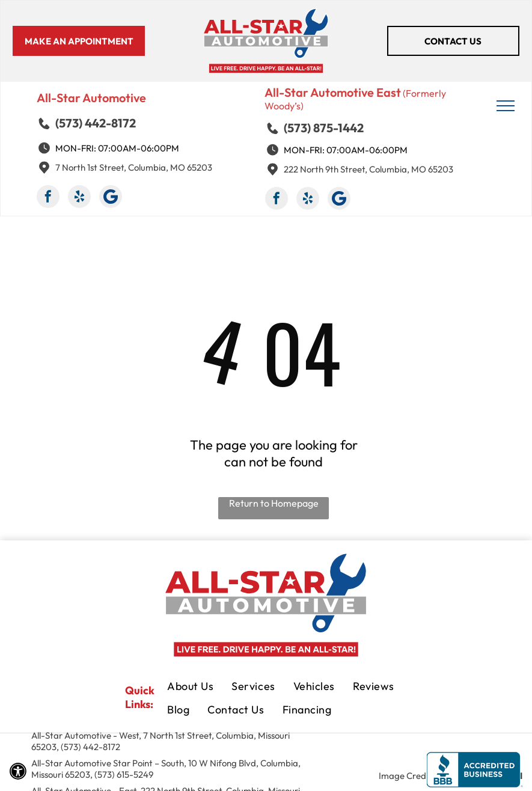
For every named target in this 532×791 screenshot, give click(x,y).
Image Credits (407, 776)
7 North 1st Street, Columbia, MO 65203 (134, 167)
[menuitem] (190, 687)
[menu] (506, 106)
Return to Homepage (274, 503)
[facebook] (48, 198)
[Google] (111, 198)
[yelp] (79, 198)
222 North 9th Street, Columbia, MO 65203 (368, 169)
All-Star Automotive (91, 98)
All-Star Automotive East (333, 92)
